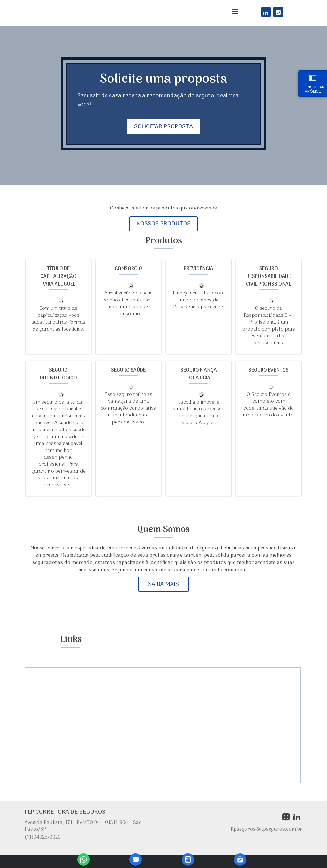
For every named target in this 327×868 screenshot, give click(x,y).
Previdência (198, 269)
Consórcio (128, 269)
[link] (266, 12)
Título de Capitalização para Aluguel (58, 277)
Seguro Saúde (128, 370)
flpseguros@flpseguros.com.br (266, 829)
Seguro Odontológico (58, 374)
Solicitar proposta (163, 127)
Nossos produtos (163, 224)
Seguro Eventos (269, 370)
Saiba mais (163, 584)
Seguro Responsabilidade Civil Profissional (269, 277)
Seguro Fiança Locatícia (199, 374)
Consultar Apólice (313, 83)
